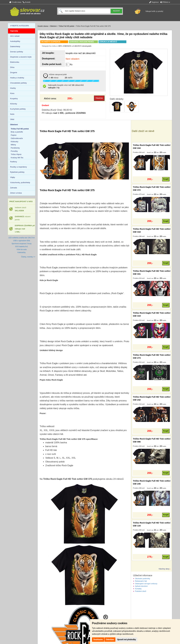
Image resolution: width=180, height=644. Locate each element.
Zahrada (13, 188)
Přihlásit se (165, 2)
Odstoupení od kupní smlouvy (146, 584)
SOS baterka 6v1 (22, 247)
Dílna (12, 67)
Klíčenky (14, 104)
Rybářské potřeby (17, 172)
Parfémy (13, 162)
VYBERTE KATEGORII (20, 26)
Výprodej (14, 31)
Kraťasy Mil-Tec (17, 158)
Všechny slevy (164, 569)
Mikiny (13, 145)
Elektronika (15, 62)
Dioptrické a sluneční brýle (21, 57)
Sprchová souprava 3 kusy (22, 244)
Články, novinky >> (28, 257)
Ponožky (14, 151)
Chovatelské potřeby (18, 83)
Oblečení (53, 26)
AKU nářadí (15, 36)
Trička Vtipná (16, 154)
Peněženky (15, 148)
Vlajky (13, 177)
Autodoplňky (15, 41)
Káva (12, 93)
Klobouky (15, 142)
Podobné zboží (141, 591)
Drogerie (14, 73)
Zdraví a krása (16, 193)
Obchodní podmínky (142, 579)
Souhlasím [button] (98, 639)
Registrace (154, 2)
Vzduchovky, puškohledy (20, 182)
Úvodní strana (15, 2)
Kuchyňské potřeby (18, 109)
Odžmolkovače (17, 138)
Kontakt (27, 2)
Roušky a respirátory (18, 167)
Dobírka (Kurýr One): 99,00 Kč (57, 110)
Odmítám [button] (110, 639)
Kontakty (138, 589)
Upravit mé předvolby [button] (126, 639)
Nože (12, 114)
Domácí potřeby (17, 52)
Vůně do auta (22, 249)
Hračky (13, 88)
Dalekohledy (15, 46)
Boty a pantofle (17, 132)
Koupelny (14, 99)
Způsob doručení (141, 586)
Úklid (12, 119)
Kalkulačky (22, 252)
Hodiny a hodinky (17, 78)
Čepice (14, 135)
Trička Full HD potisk (66, 26)
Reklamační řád (141, 581)
